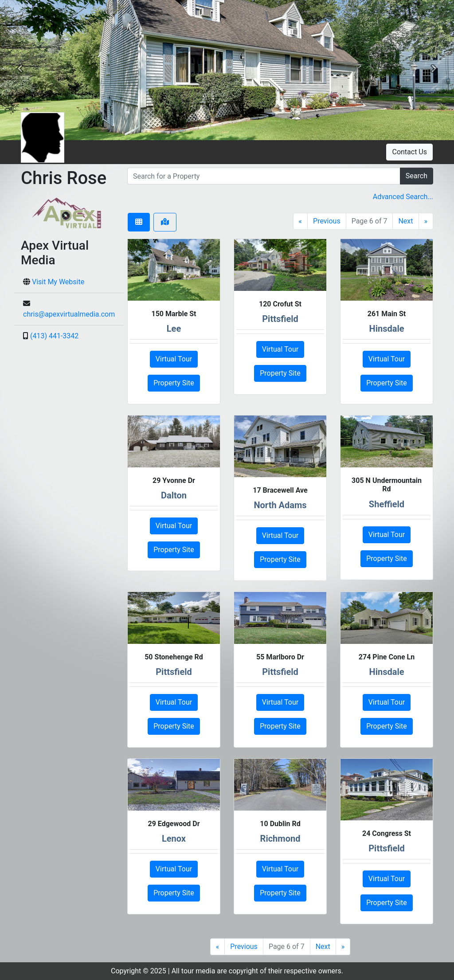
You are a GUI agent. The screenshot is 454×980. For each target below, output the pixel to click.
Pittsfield (280, 319)
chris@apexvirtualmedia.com (69, 314)
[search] (264, 176)
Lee (174, 329)
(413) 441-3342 (54, 336)
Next (405, 221)
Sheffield (387, 504)
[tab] (139, 222)
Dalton (174, 495)
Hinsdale (387, 329)
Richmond (280, 839)
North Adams (280, 505)
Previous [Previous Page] (327, 221)
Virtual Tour (174, 359)
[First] (301, 221)
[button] (20, 70)
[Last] (426, 221)
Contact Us (409, 152)
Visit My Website (58, 282)
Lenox (174, 839)
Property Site (174, 383)
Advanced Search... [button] (403, 197)
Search (417, 176)
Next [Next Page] (323, 947)
